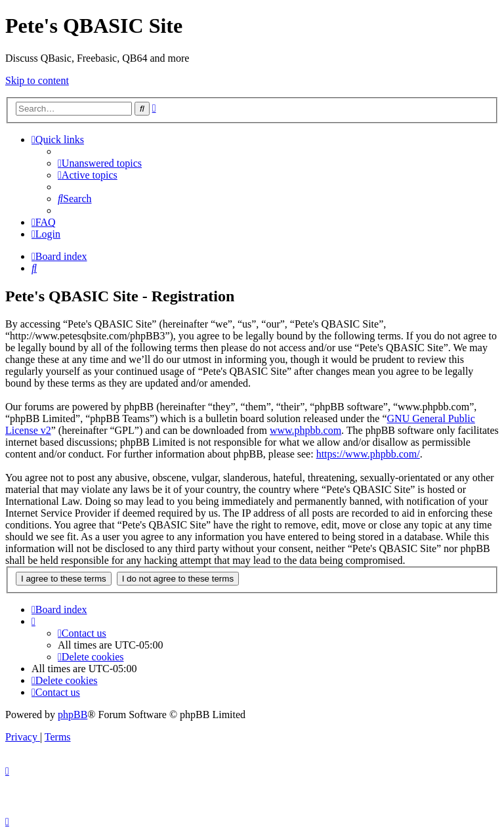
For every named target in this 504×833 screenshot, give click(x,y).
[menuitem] (100, 163)
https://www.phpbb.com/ (368, 454)
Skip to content (37, 80)
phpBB (73, 715)
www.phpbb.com (305, 430)
